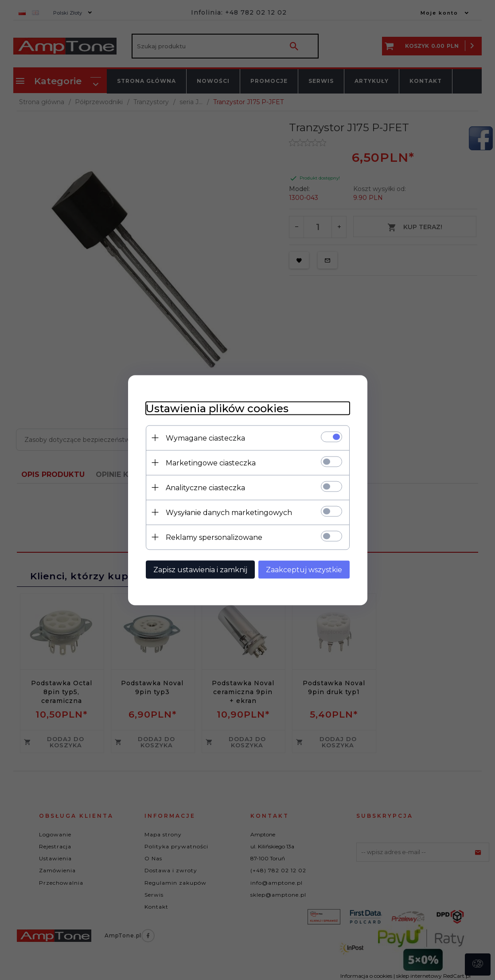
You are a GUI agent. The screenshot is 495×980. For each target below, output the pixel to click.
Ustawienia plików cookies (217, 408)
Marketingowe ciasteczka (211, 463)
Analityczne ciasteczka (205, 487)
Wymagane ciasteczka (205, 438)
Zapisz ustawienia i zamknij (200, 569)
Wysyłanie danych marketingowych (229, 512)
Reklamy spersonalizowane (214, 537)
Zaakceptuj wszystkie (304, 569)
